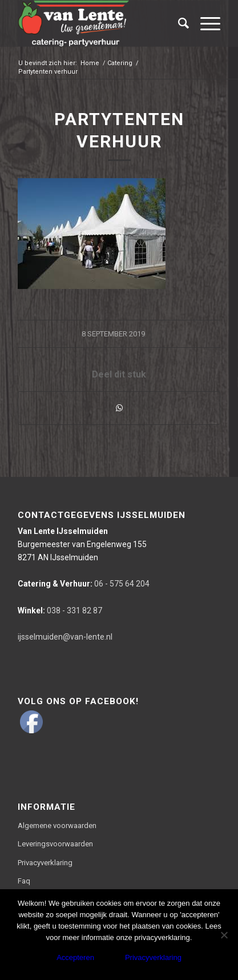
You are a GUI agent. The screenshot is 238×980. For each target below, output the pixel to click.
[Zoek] (178, 23)
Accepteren (75, 957)
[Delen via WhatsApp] (119, 408)
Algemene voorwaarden (57, 826)
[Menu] (205, 23)
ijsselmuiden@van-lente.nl (65, 637)
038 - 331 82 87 (60, 611)
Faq (24, 881)
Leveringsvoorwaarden (55, 844)
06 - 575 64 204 (84, 584)
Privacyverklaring (45, 863)
